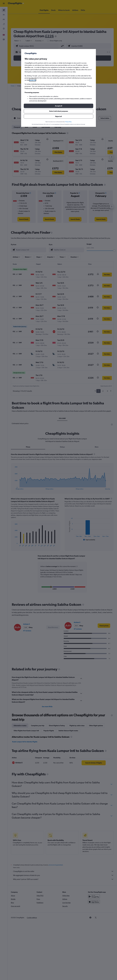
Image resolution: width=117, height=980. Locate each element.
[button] (58, 106)
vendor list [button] (33, 80)
